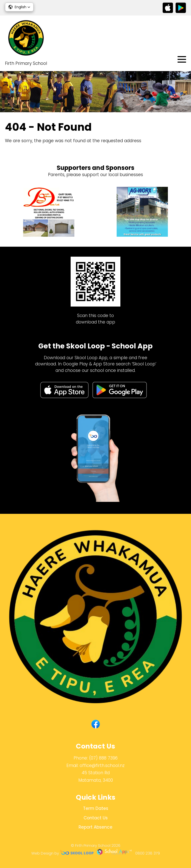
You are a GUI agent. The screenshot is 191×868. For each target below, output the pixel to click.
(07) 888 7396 (103, 758)
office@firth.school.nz (102, 765)
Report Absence (95, 827)
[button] (19, 7)
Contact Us (96, 818)
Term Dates (96, 808)
